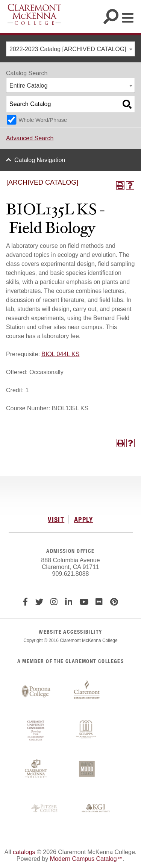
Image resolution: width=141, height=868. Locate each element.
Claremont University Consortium (36, 731)
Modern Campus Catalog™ (86, 859)
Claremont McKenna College (34, 14)
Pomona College (36, 692)
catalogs (24, 852)
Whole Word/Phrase (43, 120)
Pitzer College (45, 809)
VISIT (56, 519)
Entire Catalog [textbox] (28, 86)
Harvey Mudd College (87, 769)
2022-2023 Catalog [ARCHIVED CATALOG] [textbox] (68, 49)
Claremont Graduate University (87, 692)
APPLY (84, 519)
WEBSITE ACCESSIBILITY (70, 632)
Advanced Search (30, 138)
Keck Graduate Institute (96, 809)
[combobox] (70, 49)
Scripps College (87, 731)
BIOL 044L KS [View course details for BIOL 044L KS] (60, 354)
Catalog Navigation (40, 160)
